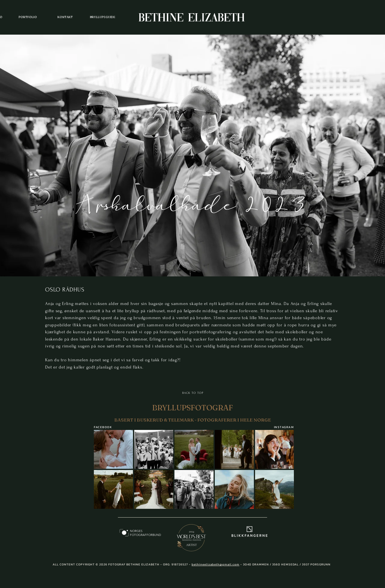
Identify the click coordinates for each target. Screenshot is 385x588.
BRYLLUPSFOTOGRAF (193, 408)
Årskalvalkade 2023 (192, 204)
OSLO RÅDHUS (65, 290)
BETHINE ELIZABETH (192, 18)
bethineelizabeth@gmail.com (216, 564)
